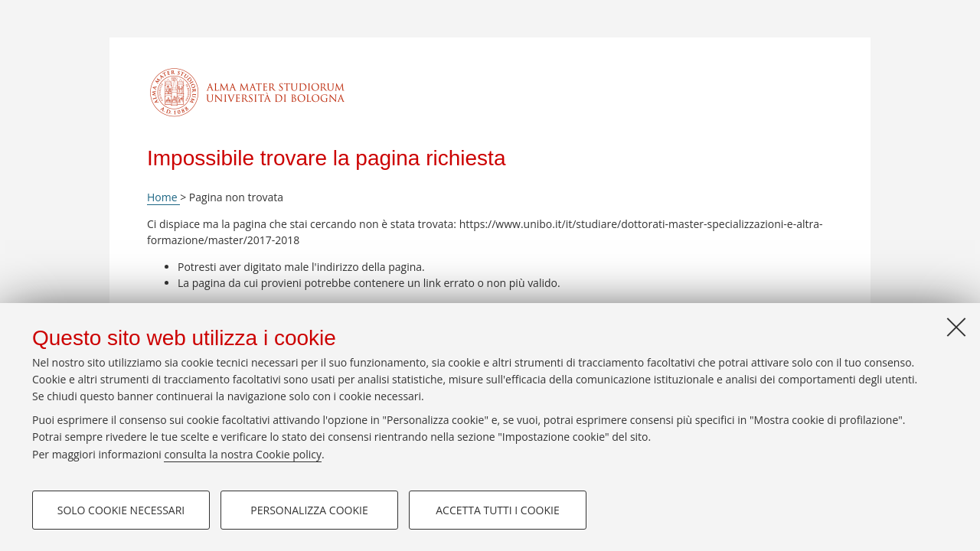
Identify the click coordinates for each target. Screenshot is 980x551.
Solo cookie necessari (121, 510)
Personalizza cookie (309, 510)
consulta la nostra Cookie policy (243, 454)
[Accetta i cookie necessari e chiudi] (956, 327)
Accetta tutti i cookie (497, 510)
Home (163, 197)
